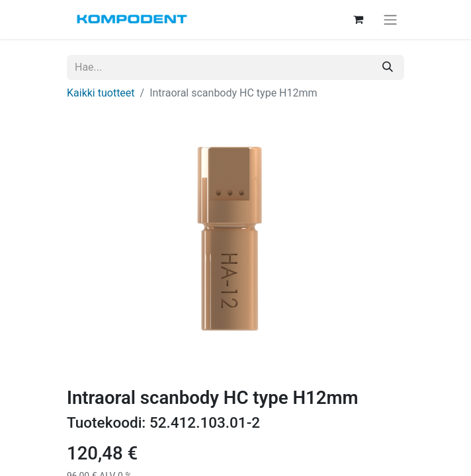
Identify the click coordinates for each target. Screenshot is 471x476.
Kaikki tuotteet (101, 93)
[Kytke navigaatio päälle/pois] (390, 20)
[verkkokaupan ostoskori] (358, 19)
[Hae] (388, 67)
